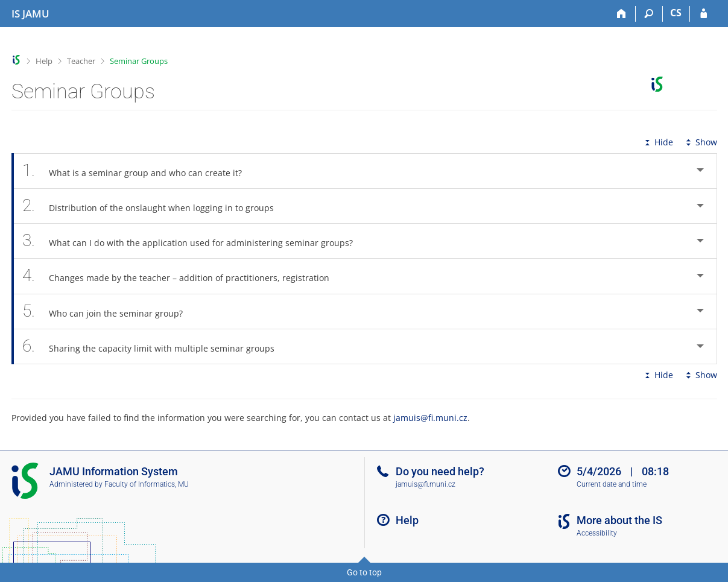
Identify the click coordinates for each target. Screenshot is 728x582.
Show (700, 142)
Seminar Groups (139, 61)
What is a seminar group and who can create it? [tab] (139, 171)
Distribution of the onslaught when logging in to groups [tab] (155, 206)
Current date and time (612, 484)
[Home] (622, 14)
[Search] (649, 14)
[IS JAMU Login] (704, 14)
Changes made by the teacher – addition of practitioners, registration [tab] (183, 276)
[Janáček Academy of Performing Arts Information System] (30, 14)
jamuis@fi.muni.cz (430, 418)
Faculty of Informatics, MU (147, 484)
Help (44, 61)
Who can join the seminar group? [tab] (109, 312)
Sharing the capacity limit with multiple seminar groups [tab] (155, 346)
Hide (658, 142)
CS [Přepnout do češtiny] (676, 13)
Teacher (81, 61)
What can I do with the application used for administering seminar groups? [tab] (195, 241)
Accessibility (597, 533)
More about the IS (619, 520)
